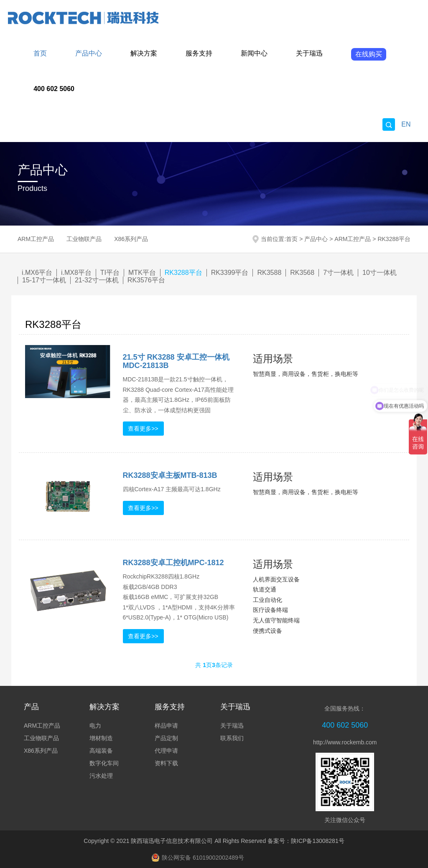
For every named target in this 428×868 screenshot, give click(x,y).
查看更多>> (143, 429)
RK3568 (302, 273)
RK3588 (269, 273)
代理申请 (166, 751)
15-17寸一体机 (44, 280)
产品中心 (89, 53)
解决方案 (144, 53)
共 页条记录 (214, 665)
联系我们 (232, 738)
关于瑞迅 (309, 53)
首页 (40, 53)
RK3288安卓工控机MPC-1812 (173, 563)
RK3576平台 (146, 280)
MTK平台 (142, 273)
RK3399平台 (230, 273)
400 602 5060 (54, 89)
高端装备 (101, 751)
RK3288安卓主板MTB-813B (170, 475)
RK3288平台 (394, 239)
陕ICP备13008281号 (318, 841)
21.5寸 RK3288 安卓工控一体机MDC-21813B (176, 361)
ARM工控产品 (36, 239)
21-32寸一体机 (97, 280)
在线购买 (369, 54)
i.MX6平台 (37, 273)
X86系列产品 (131, 239)
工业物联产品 (84, 239)
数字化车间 (104, 763)
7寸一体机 (338, 273)
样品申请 (166, 726)
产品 (31, 707)
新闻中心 (254, 53)
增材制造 (101, 738)
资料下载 (166, 763)
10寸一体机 (380, 273)
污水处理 (101, 776)
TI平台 (110, 273)
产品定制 (166, 738)
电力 (95, 726)
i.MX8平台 (76, 273)
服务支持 (199, 53)
